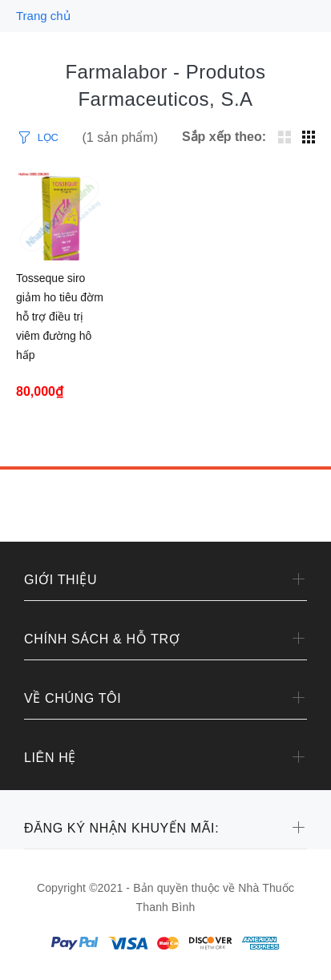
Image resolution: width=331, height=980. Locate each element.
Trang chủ (43, 16)
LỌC (48, 137)
